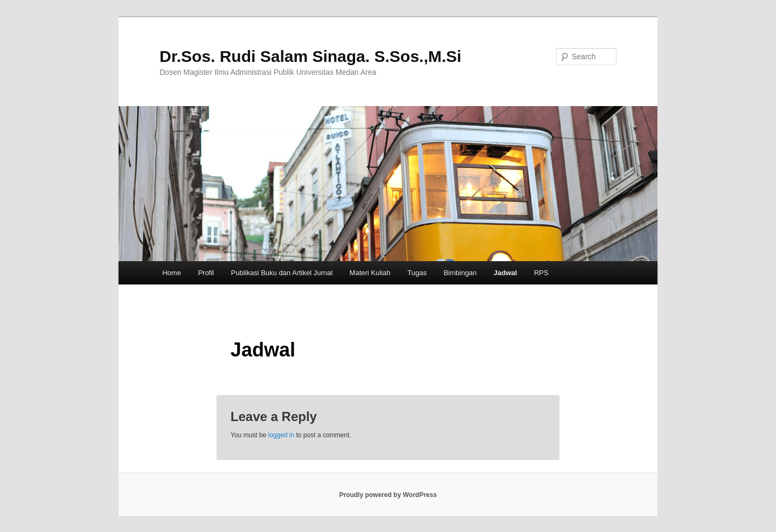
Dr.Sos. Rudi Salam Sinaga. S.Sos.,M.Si (310, 56)
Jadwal (505, 273)
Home (172, 273)
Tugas (417, 273)
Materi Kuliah (370, 273)
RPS (541, 273)
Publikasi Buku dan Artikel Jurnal (282, 273)
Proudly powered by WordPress (388, 495)
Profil (206, 273)
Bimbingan (460, 273)
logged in (281, 435)
